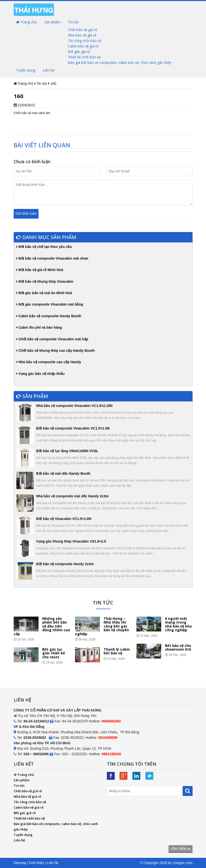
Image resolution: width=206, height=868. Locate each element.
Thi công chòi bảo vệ (85, 41)
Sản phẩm (52, 22)
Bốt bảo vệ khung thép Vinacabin (45, 281)
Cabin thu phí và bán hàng (39, 327)
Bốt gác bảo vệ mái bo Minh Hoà (44, 293)
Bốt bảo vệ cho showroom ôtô (178, 647)
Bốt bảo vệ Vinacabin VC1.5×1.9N (64, 519)
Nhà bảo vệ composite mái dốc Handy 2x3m (73, 496)
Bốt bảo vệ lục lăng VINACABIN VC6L (67, 451)
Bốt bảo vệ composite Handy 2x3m (65, 564)
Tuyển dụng (26, 70)
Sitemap (20, 863)
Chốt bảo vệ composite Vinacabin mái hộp (52, 339)
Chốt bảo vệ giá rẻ (82, 30)
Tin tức (73, 22)
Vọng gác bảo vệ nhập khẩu (41, 374)
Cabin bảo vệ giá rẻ (83, 46)
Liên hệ (49, 70)
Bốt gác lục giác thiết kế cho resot (54, 653)
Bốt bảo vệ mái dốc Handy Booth (63, 473)
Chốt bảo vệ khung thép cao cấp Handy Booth (56, 351)
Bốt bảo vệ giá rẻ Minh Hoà (40, 270)
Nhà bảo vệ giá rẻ (82, 35)
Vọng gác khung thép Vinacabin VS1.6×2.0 (71, 541)
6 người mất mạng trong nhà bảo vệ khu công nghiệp (178, 624)
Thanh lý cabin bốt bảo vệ (117, 651)
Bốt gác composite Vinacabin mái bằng (50, 304)
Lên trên (181, 849)
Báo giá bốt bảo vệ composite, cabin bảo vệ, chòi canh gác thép (120, 62)
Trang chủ (26, 22)
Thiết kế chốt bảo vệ (84, 57)
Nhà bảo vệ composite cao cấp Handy (49, 362)
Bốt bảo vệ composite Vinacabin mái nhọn (52, 258)
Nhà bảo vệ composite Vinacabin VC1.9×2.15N (74, 406)
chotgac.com (183, 863)
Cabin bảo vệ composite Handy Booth (49, 316)
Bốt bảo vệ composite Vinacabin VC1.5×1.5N (73, 428)
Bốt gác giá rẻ (79, 52)
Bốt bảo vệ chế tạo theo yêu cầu (44, 247)
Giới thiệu (37, 863)
